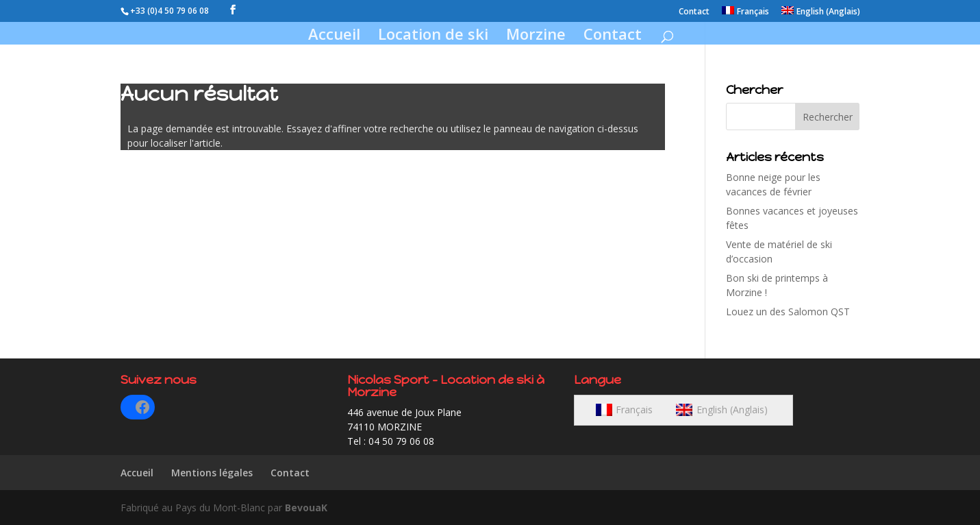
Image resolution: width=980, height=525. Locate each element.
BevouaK (306, 508)
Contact (694, 12)
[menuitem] (745, 14)
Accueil (334, 36)
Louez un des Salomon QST (788, 312)
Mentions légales (212, 473)
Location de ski (433, 36)
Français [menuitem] (634, 410)
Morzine (536, 36)
